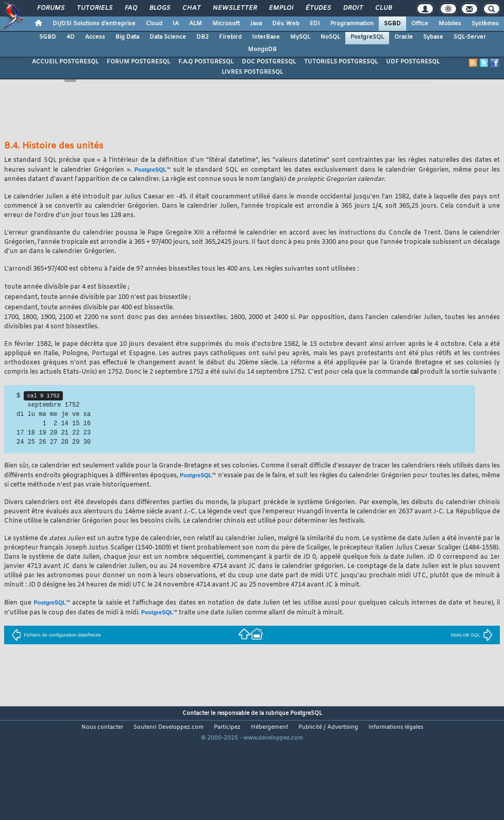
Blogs (159, 8)
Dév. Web (286, 24)
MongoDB (262, 49)
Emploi (281, 8)
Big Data (127, 37)
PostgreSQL (367, 37)
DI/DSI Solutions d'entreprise (94, 24)
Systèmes (485, 24)
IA (176, 24)
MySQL (300, 37)
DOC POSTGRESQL (269, 62)
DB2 (203, 37)
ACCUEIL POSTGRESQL (65, 62)
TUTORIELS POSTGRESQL (341, 62)
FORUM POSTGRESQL (138, 62)
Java (256, 24)
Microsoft (226, 24)
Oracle (404, 37)
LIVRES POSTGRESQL (252, 72)
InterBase (266, 37)
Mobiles (450, 24)
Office (420, 24)
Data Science (168, 37)
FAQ (130, 8)
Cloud (154, 24)
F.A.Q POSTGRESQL (206, 62)
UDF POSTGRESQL (413, 62)
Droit (352, 8)
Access (95, 37)
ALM (196, 24)
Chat (191, 8)
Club (383, 8)
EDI (315, 24)
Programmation (352, 24)
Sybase (433, 37)
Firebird (230, 37)
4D (71, 37)
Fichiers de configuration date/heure (56, 635)
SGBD (392, 24)
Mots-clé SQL (472, 635)
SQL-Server (470, 37)
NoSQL (330, 37)
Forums (50, 8)
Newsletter (234, 8)
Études (318, 8)
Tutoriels (94, 8)
